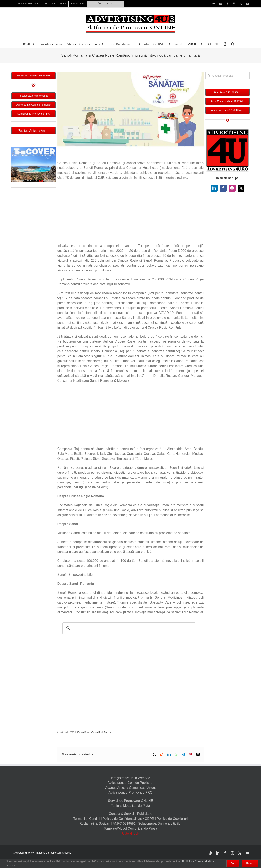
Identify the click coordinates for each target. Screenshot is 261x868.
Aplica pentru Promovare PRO (130, 793)
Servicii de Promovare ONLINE (131, 801)
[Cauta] (209, 76)
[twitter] (241, 188)
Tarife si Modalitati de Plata (130, 806)
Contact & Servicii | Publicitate (130, 814)
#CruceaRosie (83, 732)
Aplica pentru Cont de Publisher (130, 783)
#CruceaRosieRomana (101, 732)
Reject (250, 863)
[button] (233, 44)
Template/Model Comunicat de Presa (130, 828)
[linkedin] (214, 188)
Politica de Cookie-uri (172, 819)
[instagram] (232, 188)
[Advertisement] (130, 213)
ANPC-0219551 (124, 824)
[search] (128, 628)
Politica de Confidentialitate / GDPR (128, 819)
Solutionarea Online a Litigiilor (160, 824)
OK (233, 863)
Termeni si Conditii (87, 819)
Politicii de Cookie (193, 861)
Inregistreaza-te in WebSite (131, 778)
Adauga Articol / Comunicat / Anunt (130, 788)
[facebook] (223, 188)
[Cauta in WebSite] (227, 76)
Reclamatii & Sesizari (95, 824)
